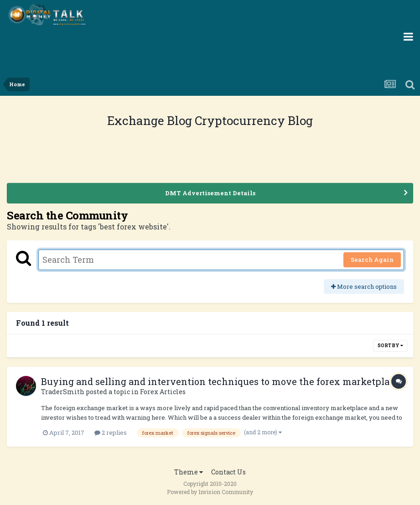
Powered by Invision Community (210, 492)
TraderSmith (63, 392)
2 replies (111, 432)
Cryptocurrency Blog (254, 120)
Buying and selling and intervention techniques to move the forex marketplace (220, 381)
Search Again (372, 260)
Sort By (390, 346)
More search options (364, 286)
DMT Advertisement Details (210, 193)
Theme (189, 472)
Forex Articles (163, 392)
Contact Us (228, 472)
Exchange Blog (151, 120)
